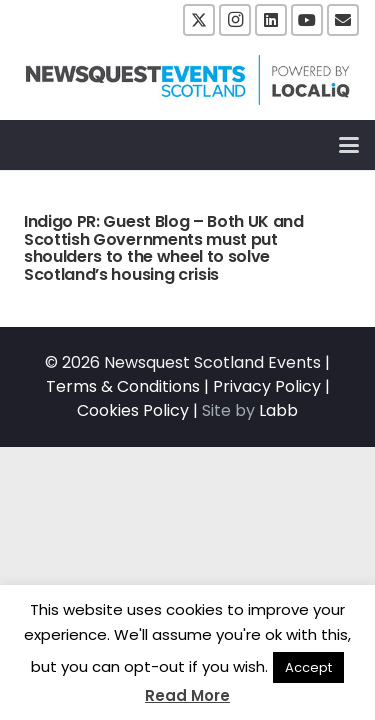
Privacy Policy (267, 386)
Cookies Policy (133, 410)
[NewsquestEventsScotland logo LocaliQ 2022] (188, 80)
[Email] (343, 20)
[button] (349, 145)
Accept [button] (308, 667)
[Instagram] (235, 20)
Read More (187, 695)
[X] (199, 20)
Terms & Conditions (123, 386)
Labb (278, 410)
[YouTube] (307, 20)
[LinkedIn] (271, 20)
